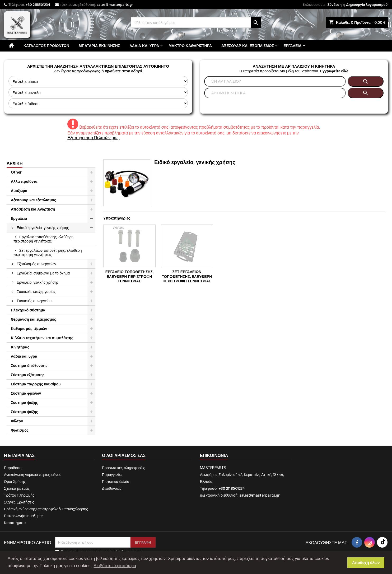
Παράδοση (13, 468)
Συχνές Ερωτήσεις (19, 502)
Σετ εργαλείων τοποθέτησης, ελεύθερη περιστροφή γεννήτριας (48, 252)
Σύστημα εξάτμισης (28, 375)
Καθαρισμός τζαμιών (29, 328)
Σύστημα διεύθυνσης (29, 365)
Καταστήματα (15, 523)
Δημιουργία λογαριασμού (367, 4)
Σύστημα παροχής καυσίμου (36, 384)
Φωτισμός (20, 430)
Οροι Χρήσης (15, 481)
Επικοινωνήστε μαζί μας (24, 516)
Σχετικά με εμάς (17, 488)
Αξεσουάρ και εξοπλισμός (248, 46)
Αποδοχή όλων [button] (366, 563)
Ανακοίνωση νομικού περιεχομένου (33, 475)
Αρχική (15, 163)
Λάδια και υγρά (144, 46)
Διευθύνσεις (112, 488)
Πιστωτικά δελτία (116, 481)
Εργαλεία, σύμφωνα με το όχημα (43, 273)
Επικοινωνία (214, 455)
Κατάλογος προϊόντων (46, 46)
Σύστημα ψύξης (24, 402)
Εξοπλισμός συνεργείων (36, 264)
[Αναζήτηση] (196, 22)
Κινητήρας (20, 347)
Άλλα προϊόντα (24, 181)
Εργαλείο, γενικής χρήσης (38, 282)
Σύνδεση (335, 4)
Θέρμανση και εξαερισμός (33, 319)
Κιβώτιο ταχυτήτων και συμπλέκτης (42, 338)
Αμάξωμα (19, 191)
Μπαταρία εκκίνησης (99, 46)
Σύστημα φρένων (26, 393)
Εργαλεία (292, 46)
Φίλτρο (17, 421)
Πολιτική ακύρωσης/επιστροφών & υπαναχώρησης (46, 509)
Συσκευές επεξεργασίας (36, 291)
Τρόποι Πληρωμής (19, 495)
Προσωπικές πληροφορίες (123, 468)
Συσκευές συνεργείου (34, 301)
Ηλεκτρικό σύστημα (28, 310)
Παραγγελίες (112, 475)
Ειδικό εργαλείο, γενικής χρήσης (43, 228)
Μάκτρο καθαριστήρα (190, 46)
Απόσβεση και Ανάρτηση (33, 209)
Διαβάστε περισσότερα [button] (115, 566)
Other (16, 172)
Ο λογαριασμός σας (124, 455)
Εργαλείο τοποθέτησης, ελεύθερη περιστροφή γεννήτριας (43, 239)
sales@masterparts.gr (115, 4)
